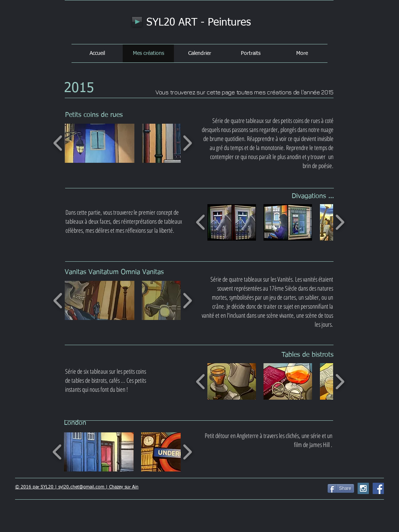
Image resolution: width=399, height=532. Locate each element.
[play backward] (58, 143)
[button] (100, 143)
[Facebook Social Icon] (378, 488)
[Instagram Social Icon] (363, 488)
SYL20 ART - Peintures (199, 23)
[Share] (341, 488)
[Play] (137, 22)
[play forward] (187, 143)
